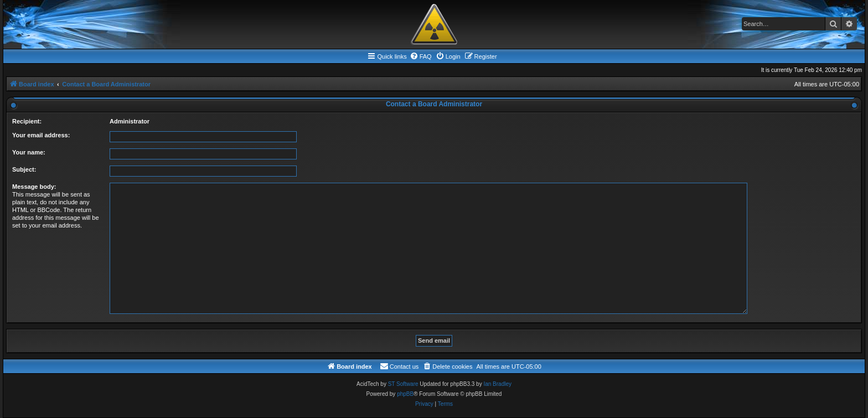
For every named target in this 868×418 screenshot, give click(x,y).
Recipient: (27, 121)
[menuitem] (421, 56)
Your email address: (41, 135)
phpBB (405, 394)
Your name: (29, 152)
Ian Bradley (497, 384)
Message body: (34, 187)
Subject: (24, 169)
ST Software (403, 384)
